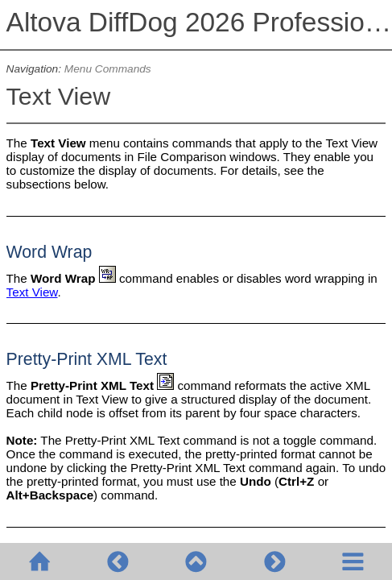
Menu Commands (108, 69)
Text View (32, 292)
